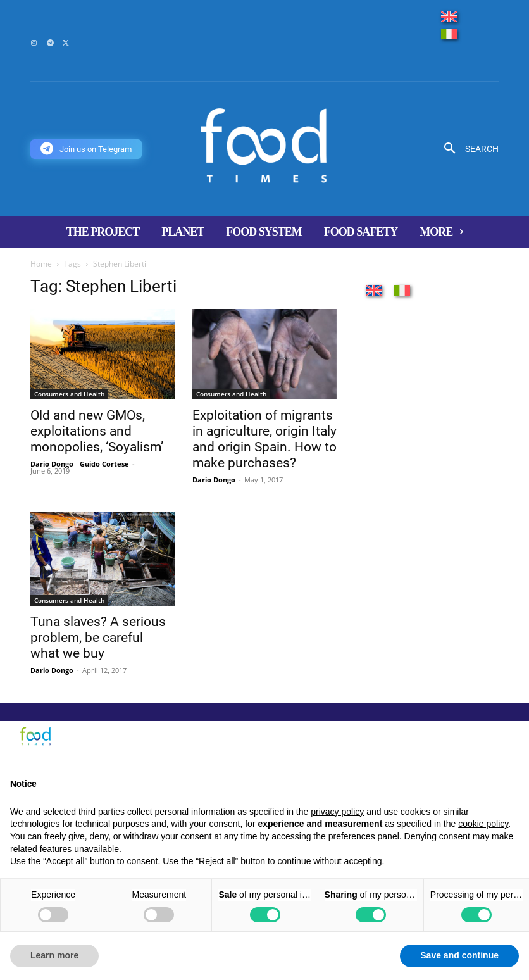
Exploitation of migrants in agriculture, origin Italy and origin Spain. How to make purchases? (264, 439)
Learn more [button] (54, 955)
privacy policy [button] (337, 812)
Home (41, 264)
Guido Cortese (104, 464)
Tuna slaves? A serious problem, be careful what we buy (98, 638)
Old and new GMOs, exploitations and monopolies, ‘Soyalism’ (97, 431)
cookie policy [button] (483, 824)
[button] (467, 149)
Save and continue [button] (459, 955)
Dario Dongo (52, 464)
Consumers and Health (69, 394)
